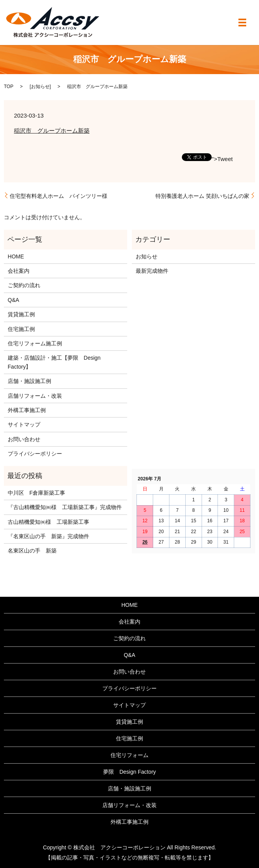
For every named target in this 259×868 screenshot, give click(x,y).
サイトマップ (24, 424)
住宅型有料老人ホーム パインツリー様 (59, 196)
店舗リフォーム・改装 (35, 396)
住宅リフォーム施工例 (35, 343)
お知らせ (40, 87)
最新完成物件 (152, 271)
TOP (9, 87)
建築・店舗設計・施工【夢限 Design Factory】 (54, 362)
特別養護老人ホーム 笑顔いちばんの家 (202, 196)
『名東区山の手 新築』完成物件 (48, 536)
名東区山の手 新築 (32, 551)
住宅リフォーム (129, 755)
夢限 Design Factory (129, 772)
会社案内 (19, 271)
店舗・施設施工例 (29, 381)
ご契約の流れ (24, 285)
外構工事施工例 (27, 410)
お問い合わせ (24, 439)
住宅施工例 (21, 329)
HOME (16, 256)
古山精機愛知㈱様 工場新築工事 (48, 522)
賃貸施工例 (21, 314)
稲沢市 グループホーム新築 (52, 131)
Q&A (14, 300)
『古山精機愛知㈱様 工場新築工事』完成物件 (65, 507)
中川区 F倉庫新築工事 (37, 493)
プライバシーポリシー (35, 454)
